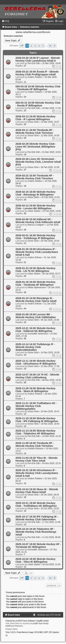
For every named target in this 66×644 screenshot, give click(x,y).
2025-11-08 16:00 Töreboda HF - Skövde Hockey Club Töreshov (35, 444)
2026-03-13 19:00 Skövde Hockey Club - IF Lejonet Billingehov (35, 118)
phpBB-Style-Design (41, 623)
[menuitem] (5, 21)
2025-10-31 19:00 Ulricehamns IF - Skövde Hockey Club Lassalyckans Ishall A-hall (37, 473)
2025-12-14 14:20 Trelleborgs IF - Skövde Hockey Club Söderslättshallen (35, 347)
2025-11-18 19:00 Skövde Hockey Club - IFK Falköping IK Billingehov (37, 420)
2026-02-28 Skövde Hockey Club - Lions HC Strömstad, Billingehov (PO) (36, 147)
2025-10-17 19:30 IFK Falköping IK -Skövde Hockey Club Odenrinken (37, 518)
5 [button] (43, 46)
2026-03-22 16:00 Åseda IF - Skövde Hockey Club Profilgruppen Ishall (37, 73)
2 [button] (31, 46)
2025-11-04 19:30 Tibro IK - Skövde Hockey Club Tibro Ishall (37, 459)
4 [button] (39, 46)
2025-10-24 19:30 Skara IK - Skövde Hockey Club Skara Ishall (37, 491)
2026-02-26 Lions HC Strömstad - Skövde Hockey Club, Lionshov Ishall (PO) (38, 162)
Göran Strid (33, 122)
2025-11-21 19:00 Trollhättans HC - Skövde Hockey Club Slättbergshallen (36, 406)
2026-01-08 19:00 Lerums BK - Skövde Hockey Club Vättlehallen (36, 316)
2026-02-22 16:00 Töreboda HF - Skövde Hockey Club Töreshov (35, 177)
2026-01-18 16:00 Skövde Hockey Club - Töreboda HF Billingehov (35, 283)
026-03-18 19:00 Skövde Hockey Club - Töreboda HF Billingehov (38, 88)
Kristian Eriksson (36, 449)
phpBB (18, 621)
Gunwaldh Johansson (38, 334)
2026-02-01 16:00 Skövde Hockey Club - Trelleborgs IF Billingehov (35, 237)
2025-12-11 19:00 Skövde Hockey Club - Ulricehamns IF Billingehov (36, 362)
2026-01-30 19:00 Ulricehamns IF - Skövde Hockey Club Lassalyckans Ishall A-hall (37, 252)
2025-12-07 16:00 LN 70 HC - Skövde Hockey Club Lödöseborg (37, 376)
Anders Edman (35, 257)
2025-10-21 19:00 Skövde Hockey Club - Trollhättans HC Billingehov (36, 504)
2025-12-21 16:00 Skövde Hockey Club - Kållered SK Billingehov (35, 330)
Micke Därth (33, 197)
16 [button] (50, 46)
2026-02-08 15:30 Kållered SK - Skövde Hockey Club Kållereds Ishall (38, 221)
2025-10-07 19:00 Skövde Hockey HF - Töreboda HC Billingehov (38, 546)
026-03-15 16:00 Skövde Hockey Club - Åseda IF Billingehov (38, 104)
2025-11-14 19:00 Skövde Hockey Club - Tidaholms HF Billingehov (35, 432)
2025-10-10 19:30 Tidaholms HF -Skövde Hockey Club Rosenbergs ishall (36, 532)
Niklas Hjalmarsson (37, 287)
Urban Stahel (34, 211)
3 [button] (35, 46)
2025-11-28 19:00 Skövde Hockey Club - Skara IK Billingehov (35, 390)
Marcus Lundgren (36, 225)
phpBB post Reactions (14, 626)
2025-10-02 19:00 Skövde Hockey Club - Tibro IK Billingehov (35, 560)
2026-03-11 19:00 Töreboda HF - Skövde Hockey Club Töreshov (35, 131)
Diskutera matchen (13, 36)
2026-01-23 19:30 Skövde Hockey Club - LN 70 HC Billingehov (35, 270)
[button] (22, 46)
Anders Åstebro (35, 77)
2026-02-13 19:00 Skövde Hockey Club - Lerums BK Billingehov (35, 207)
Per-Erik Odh (34, 63)
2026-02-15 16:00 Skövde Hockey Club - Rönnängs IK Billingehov (35, 193)
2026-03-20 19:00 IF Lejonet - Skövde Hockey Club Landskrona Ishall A (38, 59)
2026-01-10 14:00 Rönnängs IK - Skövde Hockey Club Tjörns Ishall (36, 300)
